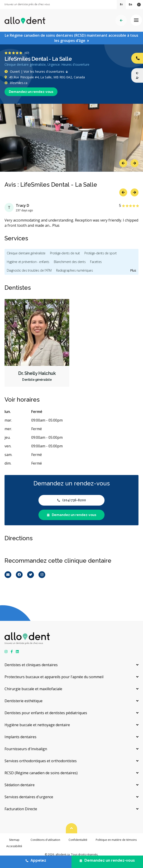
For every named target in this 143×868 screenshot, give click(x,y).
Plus (56, 225)
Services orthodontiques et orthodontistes (41, 761)
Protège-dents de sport (101, 253)
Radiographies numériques (75, 270)
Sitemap (14, 840)
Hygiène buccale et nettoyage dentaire (37, 725)
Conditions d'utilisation (45, 840)
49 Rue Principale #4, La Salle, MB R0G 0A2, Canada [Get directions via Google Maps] (45, 77)
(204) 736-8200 (72, 500)
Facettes (96, 262)
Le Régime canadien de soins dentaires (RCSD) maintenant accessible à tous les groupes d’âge (71, 38)
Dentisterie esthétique (24, 701)
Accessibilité (14, 846)
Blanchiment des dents (70, 262)
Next (135, 163)
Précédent (121, 20)
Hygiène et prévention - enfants (28, 262)
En (130, 4)
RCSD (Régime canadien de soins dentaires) (41, 773)
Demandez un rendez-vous (31, 92)
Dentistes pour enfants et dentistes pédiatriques (46, 713)
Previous (123, 163)
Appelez (36, 860)
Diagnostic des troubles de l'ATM (29, 270)
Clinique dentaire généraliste (26, 253)
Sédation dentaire (20, 785)
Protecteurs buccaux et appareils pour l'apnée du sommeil (54, 677)
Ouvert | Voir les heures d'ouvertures (37, 71)
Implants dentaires (20, 737)
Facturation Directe (21, 809)
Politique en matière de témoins (116, 840)
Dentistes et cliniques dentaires (31, 665)
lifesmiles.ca (16, 83)
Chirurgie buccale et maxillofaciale (33, 689)
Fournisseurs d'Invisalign (26, 749)
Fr (121, 4)
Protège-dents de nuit (65, 253)
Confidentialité (78, 840)
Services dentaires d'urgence (29, 797)
